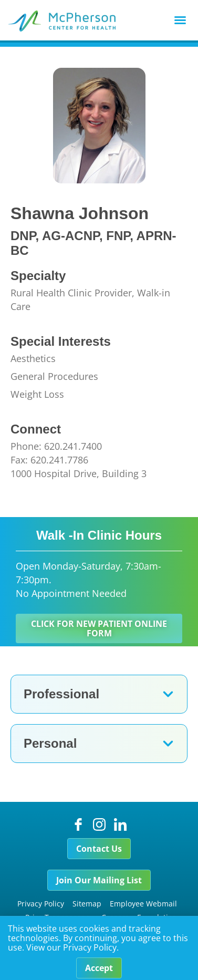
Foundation (157, 917)
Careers (115, 917)
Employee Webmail (143, 904)
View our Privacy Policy (71, 957)
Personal (50, 743)
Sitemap (87, 904)
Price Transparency (59, 917)
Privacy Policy (41, 904)
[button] (180, 20)
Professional (61, 694)
